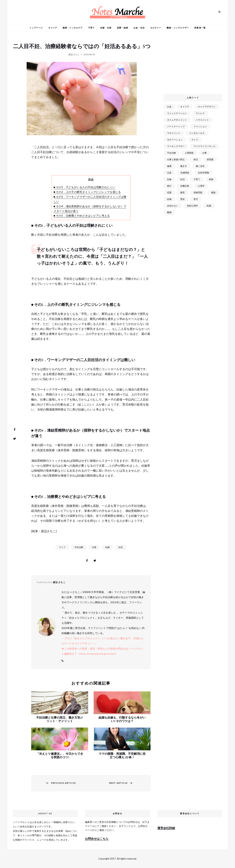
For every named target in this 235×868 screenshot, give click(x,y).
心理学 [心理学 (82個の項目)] (201, 186)
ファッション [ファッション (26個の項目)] (200, 126)
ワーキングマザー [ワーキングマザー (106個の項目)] (176, 146)
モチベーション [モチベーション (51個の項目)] (175, 140)
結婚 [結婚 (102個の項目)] (169, 199)
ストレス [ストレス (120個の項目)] (200, 113)
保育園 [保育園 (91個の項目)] (210, 159)
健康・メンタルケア (73, 28)
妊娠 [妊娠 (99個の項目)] (169, 179)
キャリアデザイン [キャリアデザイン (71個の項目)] (207, 107)
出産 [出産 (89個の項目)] (169, 173)
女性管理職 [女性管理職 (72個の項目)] (203, 173)
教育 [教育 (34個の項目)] (182, 192)
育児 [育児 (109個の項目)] (196, 199)
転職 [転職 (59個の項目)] (209, 206)
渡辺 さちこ (74, 54)
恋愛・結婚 (123, 28)
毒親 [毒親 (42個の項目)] (213, 192)
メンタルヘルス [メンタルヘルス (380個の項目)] (197, 133)
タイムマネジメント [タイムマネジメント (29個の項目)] (177, 120)
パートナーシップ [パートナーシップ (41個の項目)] (176, 126)
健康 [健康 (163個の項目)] (169, 166)
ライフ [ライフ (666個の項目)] (195, 140)
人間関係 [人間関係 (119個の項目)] (189, 153)
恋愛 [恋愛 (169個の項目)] (169, 192)
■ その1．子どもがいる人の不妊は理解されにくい (84, 187)
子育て (91, 28)
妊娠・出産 (106, 28)
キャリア (53, 28)
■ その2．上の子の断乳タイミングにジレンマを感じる (87, 192)
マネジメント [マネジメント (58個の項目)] (174, 133)
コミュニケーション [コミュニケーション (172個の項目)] (177, 113)
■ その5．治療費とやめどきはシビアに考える (82, 216)
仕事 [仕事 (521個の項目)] (205, 153)
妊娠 (107, 547)
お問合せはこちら (97, 839)
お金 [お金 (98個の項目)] (169, 107)
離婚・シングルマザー (178, 28)
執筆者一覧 (200, 28)
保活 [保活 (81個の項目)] (196, 159)
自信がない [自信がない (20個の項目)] (173, 206)
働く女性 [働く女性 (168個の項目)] (200, 166)
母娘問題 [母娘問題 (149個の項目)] (198, 192)
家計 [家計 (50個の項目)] (169, 186)
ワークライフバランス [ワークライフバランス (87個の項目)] (205, 146)
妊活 (121, 547)
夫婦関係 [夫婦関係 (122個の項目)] (185, 173)
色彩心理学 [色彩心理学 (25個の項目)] (192, 206)
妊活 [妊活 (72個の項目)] (182, 179)
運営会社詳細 (166, 828)
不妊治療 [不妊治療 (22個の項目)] (171, 153)
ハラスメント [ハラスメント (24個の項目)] (202, 120)
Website (62, 661)
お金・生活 (139, 28)
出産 (94, 547)
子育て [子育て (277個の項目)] (197, 179)
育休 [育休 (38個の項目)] (182, 199)
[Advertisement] (194, 64)
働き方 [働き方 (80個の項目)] (184, 166)
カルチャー (156, 28)
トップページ (36, 28)
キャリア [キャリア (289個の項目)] (185, 107)
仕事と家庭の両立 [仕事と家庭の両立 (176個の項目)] (176, 159)
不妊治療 (79, 547)
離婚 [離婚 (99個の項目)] (169, 212)
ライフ (62, 547)
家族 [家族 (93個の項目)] (211, 179)
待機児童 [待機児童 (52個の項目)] (185, 186)
